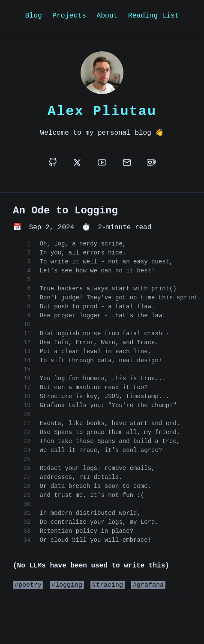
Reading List (154, 15)
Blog (33, 15)
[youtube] (102, 163)
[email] (127, 163)
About (107, 15)
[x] (77, 163)
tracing (109, 586)
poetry (30, 586)
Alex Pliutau (102, 111)
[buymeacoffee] (151, 163)
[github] (53, 163)
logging (69, 586)
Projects (69, 15)
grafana (150, 586)
